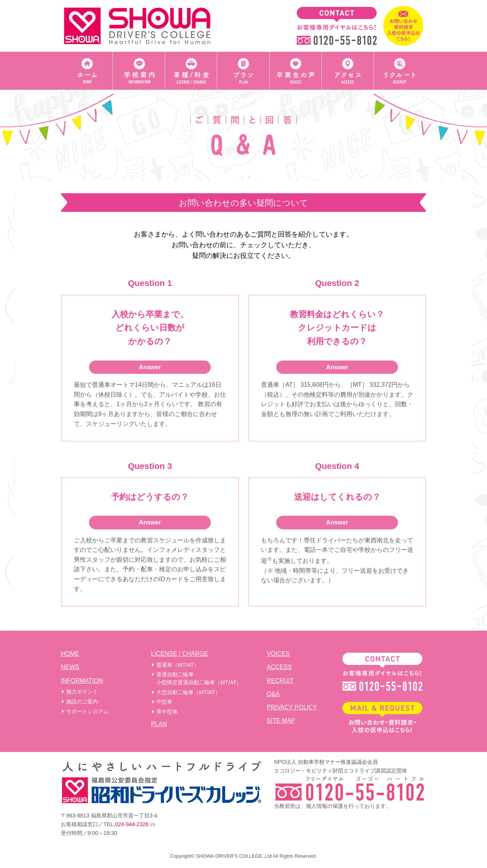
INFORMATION (82, 681)
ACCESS (279, 667)
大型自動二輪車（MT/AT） (188, 692)
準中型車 (167, 712)
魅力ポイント (82, 692)
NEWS (70, 667)
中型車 (164, 702)
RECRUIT (280, 681)
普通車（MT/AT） (178, 665)
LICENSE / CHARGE (180, 654)
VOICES (278, 654)
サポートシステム (88, 711)
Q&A (273, 694)
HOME (70, 654)
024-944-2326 (132, 824)
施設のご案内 (82, 701)
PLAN (159, 724)
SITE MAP (281, 721)
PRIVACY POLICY (292, 707)
